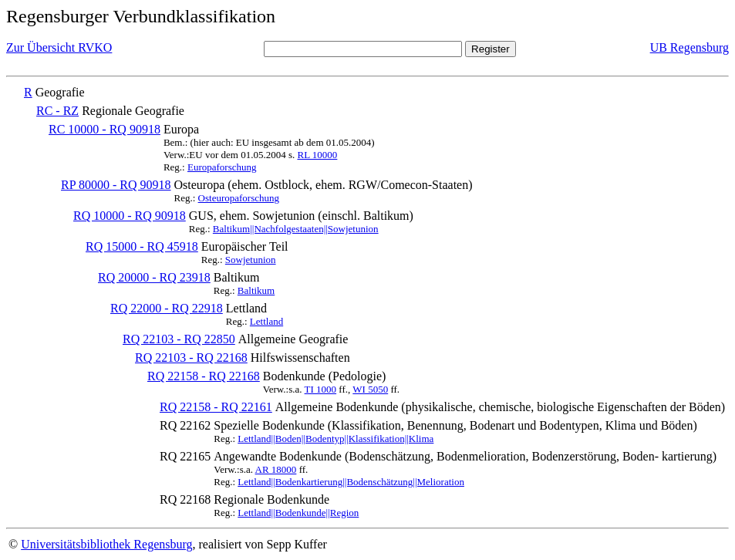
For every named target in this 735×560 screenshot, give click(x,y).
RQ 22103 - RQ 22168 (191, 358)
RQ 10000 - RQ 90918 (130, 216)
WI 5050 (370, 389)
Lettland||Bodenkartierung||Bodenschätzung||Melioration (351, 482)
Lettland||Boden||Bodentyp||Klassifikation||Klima (335, 439)
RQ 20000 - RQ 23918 (154, 277)
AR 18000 (276, 469)
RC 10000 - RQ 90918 (105, 129)
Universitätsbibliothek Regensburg (106, 544)
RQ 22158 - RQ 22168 (204, 376)
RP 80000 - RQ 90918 (116, 185)
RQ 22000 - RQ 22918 (167, 308)
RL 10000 (317, 155)
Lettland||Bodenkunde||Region (298, 513)
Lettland (266, 321)
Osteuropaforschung (239, 198)
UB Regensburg (689, 47)
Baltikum (256, 290)
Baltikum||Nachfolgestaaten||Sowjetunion (296, 229)
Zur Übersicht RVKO (59, 47)
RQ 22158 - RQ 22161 (216, 407)
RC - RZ (57, 111)
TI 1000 (321, 389)
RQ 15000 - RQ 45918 (142, 246)
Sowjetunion (251, 260)
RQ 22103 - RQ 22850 (179, 339)
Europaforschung (222, 167)
